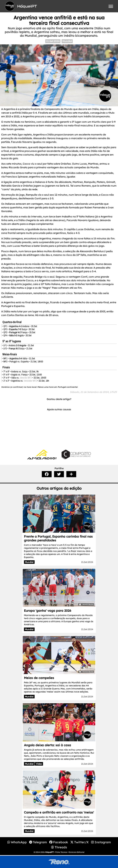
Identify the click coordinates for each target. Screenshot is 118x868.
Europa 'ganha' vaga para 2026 (48, 611)
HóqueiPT (49, 852)
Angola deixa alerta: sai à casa (47, 745)
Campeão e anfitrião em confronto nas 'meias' (59, 812)
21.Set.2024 (53, 41)
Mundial (67, 41)
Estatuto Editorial (77, 852)
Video (39, 764)
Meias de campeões (39, 678)
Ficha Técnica (61, 852)
